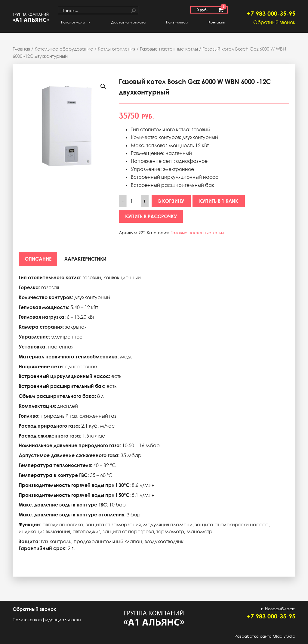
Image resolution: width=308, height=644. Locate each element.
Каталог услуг (76, 22)
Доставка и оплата (128, 22)
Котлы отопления (117, 49)
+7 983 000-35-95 (271, 13)
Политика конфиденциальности (47, 619)
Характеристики (86, 259)
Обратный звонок (274, 22)
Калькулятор (177, 22)
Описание (38, 259)
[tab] (38, 259)
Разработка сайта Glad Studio (265, 636)
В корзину (171, 201)
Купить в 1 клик (219, 201)
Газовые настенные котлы (169, 49)
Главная (21, 49)
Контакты (217, 22)
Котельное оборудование (64, 49)
